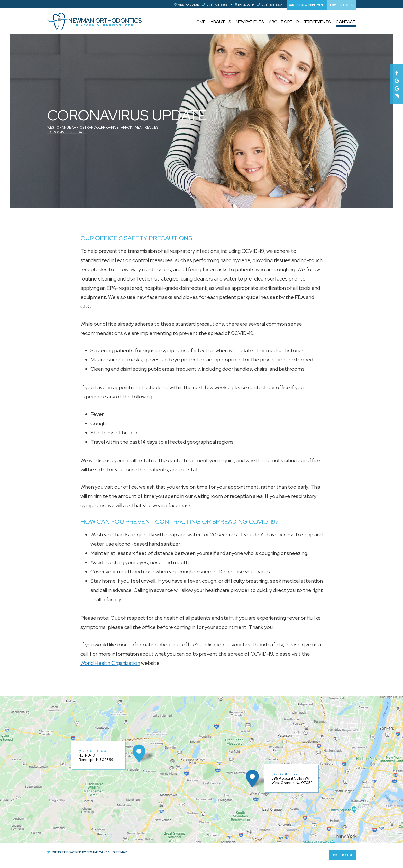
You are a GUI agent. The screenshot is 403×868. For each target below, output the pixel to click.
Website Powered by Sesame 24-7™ (78, 852)
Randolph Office (103, 128)
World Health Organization (110, 663)
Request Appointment (307, 5)
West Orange (187, 5)
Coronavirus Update (66, 132)
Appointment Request (140, 128)
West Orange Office (66, 128)
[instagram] (397, 95)
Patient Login (342, 5)
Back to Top (342, 855)
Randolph (245, 5)
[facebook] (397, 72)
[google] (397, 79)
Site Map (120, 852)
